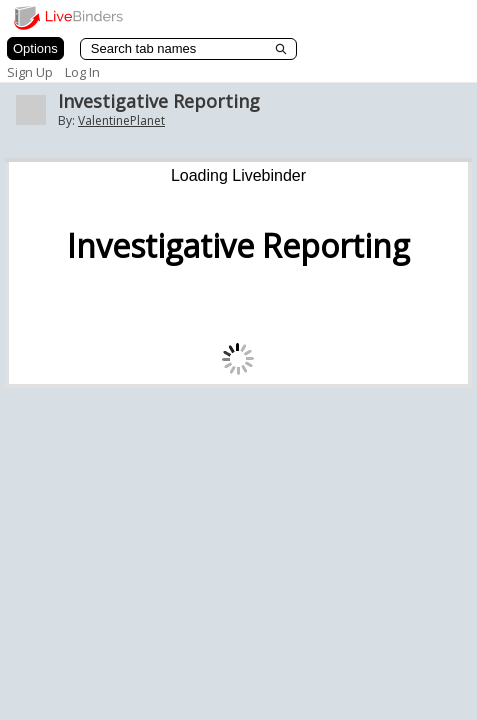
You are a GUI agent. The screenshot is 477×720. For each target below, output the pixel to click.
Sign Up (30, 72)
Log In (82, 72)
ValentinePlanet (121, 120)
